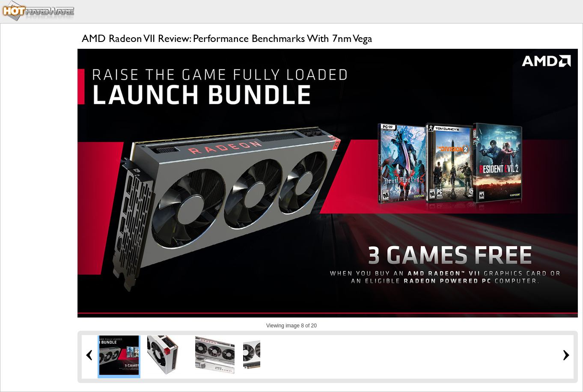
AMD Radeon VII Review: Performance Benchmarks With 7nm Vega (227, 38)
